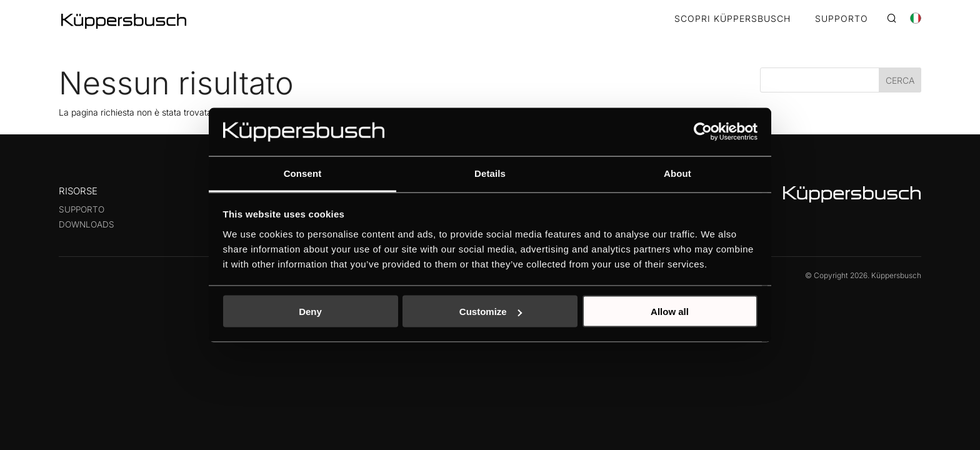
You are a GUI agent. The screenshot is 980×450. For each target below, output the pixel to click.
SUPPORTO (842, 19)
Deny (310, 312)
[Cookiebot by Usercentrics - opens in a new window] (703, 132)
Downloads (87, 224)
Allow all (670, 312)
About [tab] (677, 173)
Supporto (82, 209)
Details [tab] (490, 173)
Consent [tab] (303, 173)
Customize (491, 312)
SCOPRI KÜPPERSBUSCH (732, 19)
